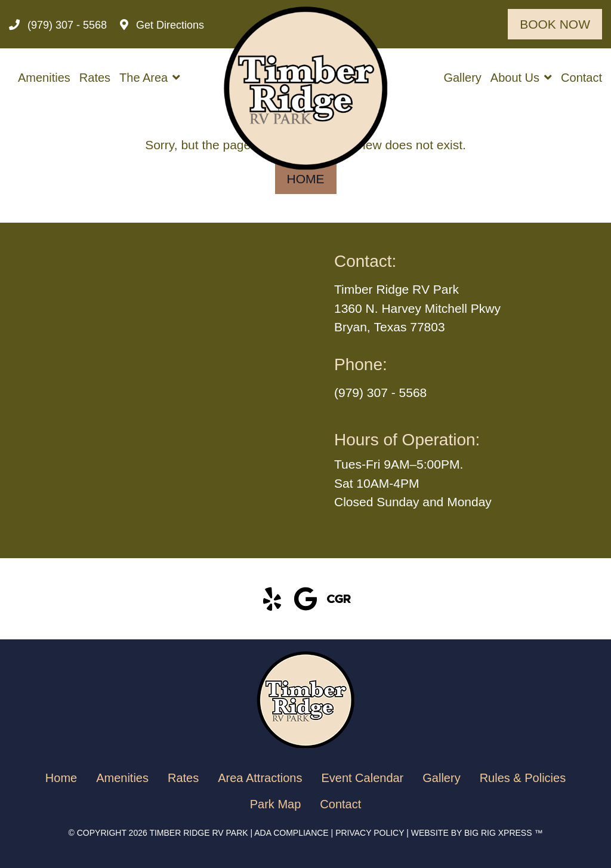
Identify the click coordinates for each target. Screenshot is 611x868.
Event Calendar (362, 778)
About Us (515, 78)
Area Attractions (260, 778)
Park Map (276, 804)
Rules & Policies (523, 778)
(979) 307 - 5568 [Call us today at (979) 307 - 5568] (380, 393)
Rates (95, 78)
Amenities (44, 78)
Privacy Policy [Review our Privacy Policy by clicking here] (370, 833)
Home (306, 179)
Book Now (555, 24)
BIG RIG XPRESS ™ (503, 833)
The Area (144, 78)
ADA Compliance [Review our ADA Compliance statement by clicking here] (291, 833)
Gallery (462, 78)
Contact (581, 78)
